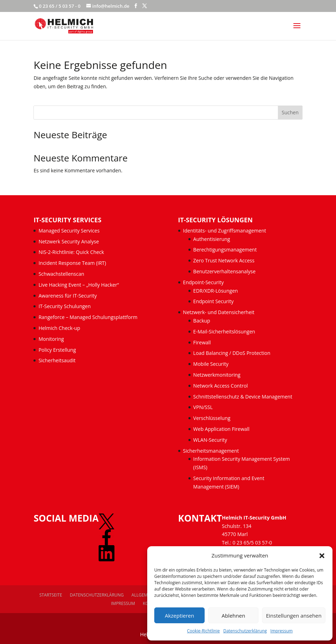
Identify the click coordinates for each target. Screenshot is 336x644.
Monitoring (51, 339)
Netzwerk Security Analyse (69, 241)
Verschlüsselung (212, 418)
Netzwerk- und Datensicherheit (219, 312)
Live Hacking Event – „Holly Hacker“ (79, 285)
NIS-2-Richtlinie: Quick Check (71, 252)
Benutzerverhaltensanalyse (225, 271)
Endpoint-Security (204, 282)
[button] (322, 556)
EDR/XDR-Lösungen (216, 291)
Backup (202, 321)
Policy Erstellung (58, 350)
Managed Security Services (69, 231)
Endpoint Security (214, 301)
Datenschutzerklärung (245, 631)
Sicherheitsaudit (57, 360)
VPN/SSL (203, 407)
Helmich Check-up (59, 328)
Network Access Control (221, 386)
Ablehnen (233, 616)
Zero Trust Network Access (225, 260)
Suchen (290, 112)
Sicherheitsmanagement (211, 451)
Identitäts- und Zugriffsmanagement (225, 231)
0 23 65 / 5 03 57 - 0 (60, 6)
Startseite (51, 595)
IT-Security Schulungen (64, 306)
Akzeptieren (179, 616)
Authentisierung (212, 239)
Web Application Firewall (222, 429)
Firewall (202, 342)
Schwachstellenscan (61, 274)
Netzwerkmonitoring (218, 375)
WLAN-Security (210, 440)
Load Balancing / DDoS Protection (232, 353)
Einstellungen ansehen (294, 616)
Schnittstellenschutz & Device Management (243, 397)
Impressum (282, 631)
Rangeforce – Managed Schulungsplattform (88, 317)
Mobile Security (211, 364)
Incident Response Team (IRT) (72, 263)
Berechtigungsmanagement (225, 250)
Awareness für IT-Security (67, 296)
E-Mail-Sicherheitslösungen (224, 331)
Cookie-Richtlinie (203, 631)
